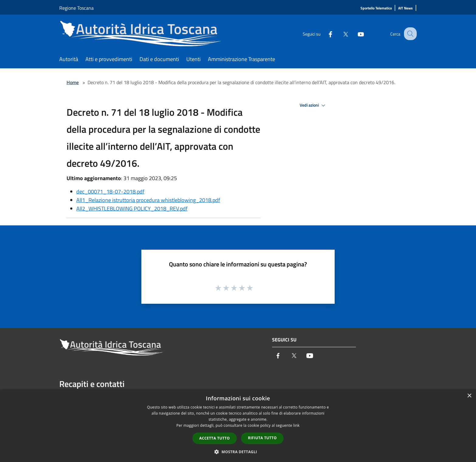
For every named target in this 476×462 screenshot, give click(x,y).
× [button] (469, 396)
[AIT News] (405, 8)
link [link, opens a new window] (297, 425)
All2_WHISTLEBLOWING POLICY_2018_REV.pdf (132, 209)
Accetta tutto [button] (215, 438)
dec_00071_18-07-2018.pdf (110, 192)
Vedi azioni (313, 105)
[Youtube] (355, 34)
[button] (238, 452)
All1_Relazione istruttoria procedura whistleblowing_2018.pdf (148, 200)
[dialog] (238, 426)
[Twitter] (340, 34)
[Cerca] (409, 34)
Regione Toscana (76, 8)
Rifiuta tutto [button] (262, 438)
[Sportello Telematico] (376, 8)
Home (73, 82)
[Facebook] (325, 34)
